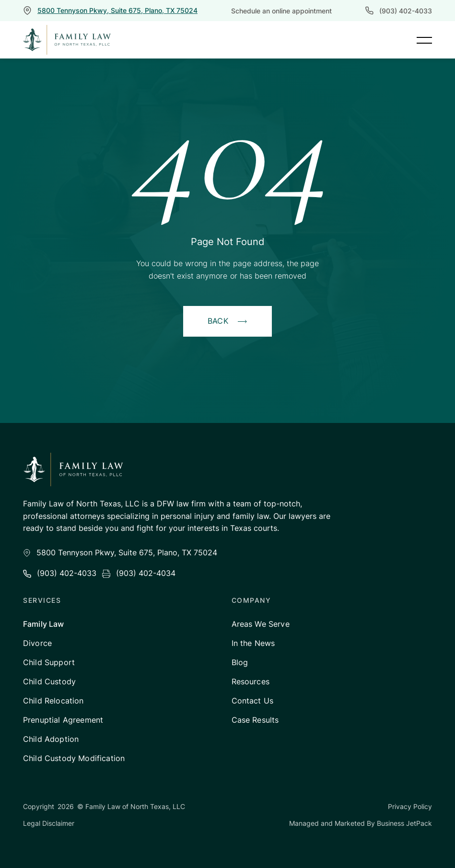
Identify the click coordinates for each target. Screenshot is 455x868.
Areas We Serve (261, 624)
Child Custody (49, 681)
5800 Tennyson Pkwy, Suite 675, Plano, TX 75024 (117, 10)
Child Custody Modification (74, 758)
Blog (240, 662)
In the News (253, 643)
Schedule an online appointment (281, 11)
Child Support (49, 662)
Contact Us (253, 701)
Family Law (44, 624)
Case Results (255, 720)
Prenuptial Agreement (63, 720)
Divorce (37, 643)
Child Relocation (53, 701)
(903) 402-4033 (406, 11)
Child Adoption (51, 739)
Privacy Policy (410, 806)
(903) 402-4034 (146, 573)
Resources (251, 681)
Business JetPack (404, 823)
